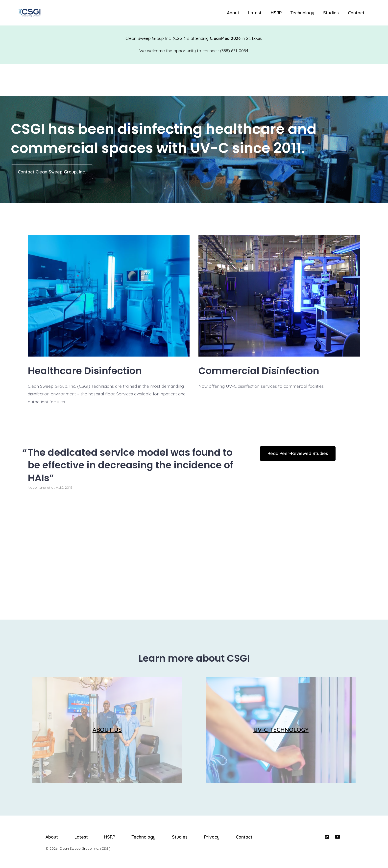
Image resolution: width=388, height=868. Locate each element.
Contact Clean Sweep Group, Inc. (52, 172)
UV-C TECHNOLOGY (281, 730)
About (233, 13)
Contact (356, 13)
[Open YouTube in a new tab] (338, 837)
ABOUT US (107, 730)
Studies (331, 13)
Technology (302, 13)
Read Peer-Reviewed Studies (298, 453)
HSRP (276, 13)
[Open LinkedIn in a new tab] (327, 837)
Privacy (212, 837)
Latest (255, 13)
